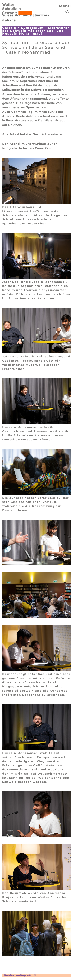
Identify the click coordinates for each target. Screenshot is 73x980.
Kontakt (10, 975)
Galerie (9, 28)
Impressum (28, 975)
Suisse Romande (17, 15)
